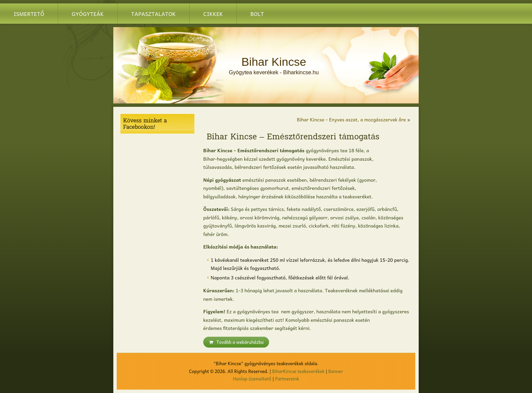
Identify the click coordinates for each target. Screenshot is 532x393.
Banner (336, 371)
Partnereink (287, 379)
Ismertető (29, 14)
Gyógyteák (88, 14)
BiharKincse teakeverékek (298, 371)
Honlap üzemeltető (252, 379)
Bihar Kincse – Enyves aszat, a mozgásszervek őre (351, 119)
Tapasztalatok (154, 14)
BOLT (257, 14)
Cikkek (213, 14)
